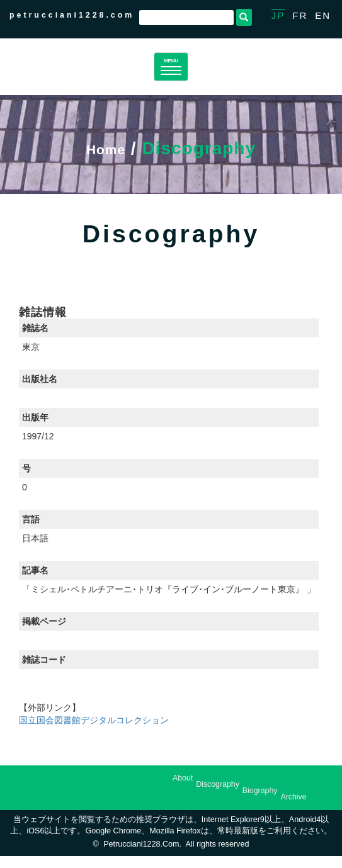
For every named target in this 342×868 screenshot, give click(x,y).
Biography (260, 803)
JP (278, 15)
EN (323, 15)
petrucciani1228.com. (142, 857)
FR (300, 15)
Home (106, 160)
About (183, 791)
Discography (218, 797)
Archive (293, 809)
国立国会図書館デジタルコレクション (94, 732)
